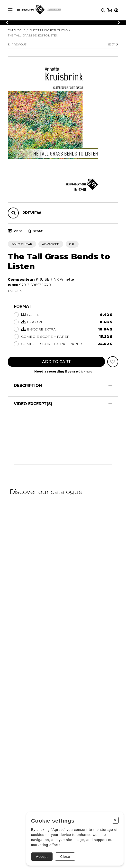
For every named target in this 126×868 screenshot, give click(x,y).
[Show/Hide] (110, 386)
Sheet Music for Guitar (49, 30)
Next (112, 44)
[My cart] (110, 10)
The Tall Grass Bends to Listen (33, 35)
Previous (17, 44)
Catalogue (17, 30)
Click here (85, 371)
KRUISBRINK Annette (55, 279)
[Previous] (7, 23)
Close (65, 857)
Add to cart (56, 362)
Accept (42, 857)
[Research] (103, 10)
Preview (32, 213)
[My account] (116, 10)
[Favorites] (113, 362)
